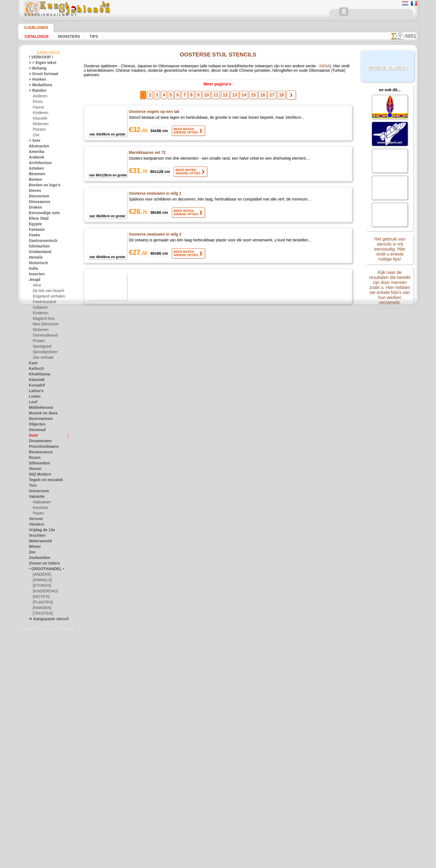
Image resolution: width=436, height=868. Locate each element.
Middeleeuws (39, 409)
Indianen (39, 308)
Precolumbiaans (41, 447)
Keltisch (35, 370)
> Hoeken (36, 80)
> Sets (33, 142)
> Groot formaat (41, 75)
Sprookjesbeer (44, 353)
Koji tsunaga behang (147, 274)
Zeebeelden (37, 559)
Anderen (39, 97)
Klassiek (39, 119)
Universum (37, 492)
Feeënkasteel (43, 303)
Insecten (35, 275)
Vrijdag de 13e (39, 531)
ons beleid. (295, 864)
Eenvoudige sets (41, 214)
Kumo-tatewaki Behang (150, 315)
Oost (33, 436)
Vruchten (36, 536)
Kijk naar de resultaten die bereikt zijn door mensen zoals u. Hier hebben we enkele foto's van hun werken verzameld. (390, 285)
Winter (34, 548)
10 (210, 93)
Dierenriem (37, 197)
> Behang (36, 69)
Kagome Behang (144, 642)
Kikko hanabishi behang (150, 396)
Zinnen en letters (42, 564)
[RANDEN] (41, 609)
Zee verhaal (42, 358)
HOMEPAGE (166, 779)
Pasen (37, 514)
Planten (39, 130)
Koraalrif (36, 386)
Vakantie (36, 498)
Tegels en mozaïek (42, 481)
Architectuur (39, 164)
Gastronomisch (41, 242)
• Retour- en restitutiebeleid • (218, 820)
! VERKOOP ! (39, 58)
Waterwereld (39, 542)
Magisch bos (43, 320)
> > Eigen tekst (39, 64)
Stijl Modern (38, 475)
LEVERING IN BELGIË (248, 779)
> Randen (36, 92)
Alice (36, 286)
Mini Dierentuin (45, 325)
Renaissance (39, 453)
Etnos (37, 103)
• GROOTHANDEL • (43, 570)
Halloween (41, 503)
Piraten (38, 342)
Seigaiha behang (144, 560)
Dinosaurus (38, 203)
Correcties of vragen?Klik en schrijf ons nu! (218, 760)
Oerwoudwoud (44, 336)
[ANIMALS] (42, 581)
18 (273, 93)
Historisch (37, 264)
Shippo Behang (142, 682)
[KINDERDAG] (44, 592)
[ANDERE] (41, 575)
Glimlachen (37, 247)
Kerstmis (40, 509)
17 (265, 93)
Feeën (33, 236)
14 (242, 93)
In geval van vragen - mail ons (218, 829)
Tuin (32, 486)
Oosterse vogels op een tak (154, 110)
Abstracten (38, 147)
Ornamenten (39, 442)
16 (257, 93)
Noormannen (39, 420)
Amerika (35, 153)
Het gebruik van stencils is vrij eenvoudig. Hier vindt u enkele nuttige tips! (390, 248)
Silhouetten (38, 464)
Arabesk (35, 158)
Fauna (38, 108)
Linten (34, 397)
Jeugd (33, 281)
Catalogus (35, 36)
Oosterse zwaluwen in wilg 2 (155, 233)
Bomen (34, 180)
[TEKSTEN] (41, 614)
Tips (87, 36)
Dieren (34, 192)
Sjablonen (34, 28)
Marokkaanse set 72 (147, 151)
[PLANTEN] (42, 603)
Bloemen (35, 175)
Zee (35, 136)
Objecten (36, 425)
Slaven (34, 470)
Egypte (34, 225)
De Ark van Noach (47, 292)
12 (226, 93)
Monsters (65, 36)
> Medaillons (39, 86)
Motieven (40, 125)
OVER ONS (190, 779)
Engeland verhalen (47, 297)
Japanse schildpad (145, 355)
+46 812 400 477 (226, 792)
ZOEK (276, 779)
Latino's (35, 392)
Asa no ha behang (145, 478)
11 (218, 93)
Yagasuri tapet (142, 519)
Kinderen (40, 114)
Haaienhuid (139, 601)
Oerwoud (36, 431)
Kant (33, 364)
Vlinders (35, 525)
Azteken (35, 169)
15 (250, 93)
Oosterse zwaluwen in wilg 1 (155, 192)
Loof (32, 403)
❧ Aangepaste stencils (46, 620)
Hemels (34, 258)
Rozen (34, 459)
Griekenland (38, 253)
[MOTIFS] (40, 598)
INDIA (293, 67)
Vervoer (35, 520)
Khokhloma (38, 375)
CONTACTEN (214, 779)
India (33, 269)
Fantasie (36, 231)
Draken (34, 208)
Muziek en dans (41, 414)
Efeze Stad (37, 219)
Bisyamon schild (143, 437)
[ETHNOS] (41, 587)
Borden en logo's (41, 186)
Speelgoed (40, 347)
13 (234, 93)
